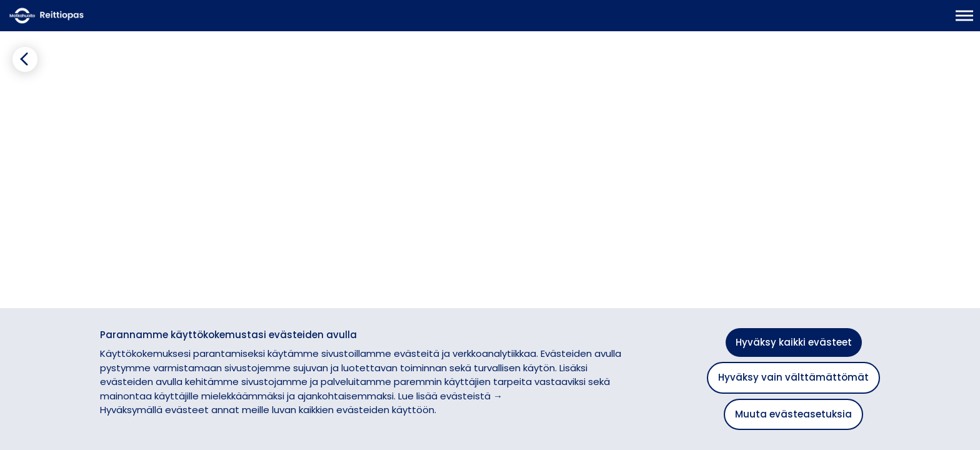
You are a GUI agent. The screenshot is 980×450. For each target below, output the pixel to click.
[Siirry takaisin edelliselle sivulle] (20, 84)
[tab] (83, 116)
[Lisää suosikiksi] (278, 86)
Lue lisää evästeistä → (450, 396)
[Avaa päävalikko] (964, 22)
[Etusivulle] (72, 22)
